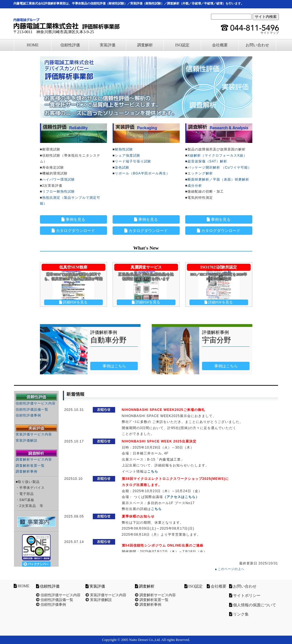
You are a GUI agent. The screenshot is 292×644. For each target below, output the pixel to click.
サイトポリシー (247, 595)
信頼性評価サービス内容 (36, 403)
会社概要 (220, 45)
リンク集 (241, 614)
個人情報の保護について (255, 605)
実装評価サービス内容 (34, 434)
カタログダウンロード (73, 231)
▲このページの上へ (229, 569)
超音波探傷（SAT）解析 (207, 161)
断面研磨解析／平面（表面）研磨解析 (218, 179)
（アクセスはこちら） (181, 497)
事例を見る (73, 219)
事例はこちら (114, 366)
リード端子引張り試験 (133, 161)
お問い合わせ (257, 45)
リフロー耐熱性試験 (59, 191)
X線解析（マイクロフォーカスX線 (215, 155)
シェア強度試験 (128, 155)
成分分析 (195, 186)
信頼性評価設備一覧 (32, 410)
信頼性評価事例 (28, 415)
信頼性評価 (70, 45)
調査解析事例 (27, 471)
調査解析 (145, 45)
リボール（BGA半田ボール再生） (142, 173)
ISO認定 (182, 45)
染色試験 (122, 167)
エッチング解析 (200, 173)
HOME (33, 45)
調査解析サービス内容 (34, 459)
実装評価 (108, 45)
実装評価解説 (27, 440)
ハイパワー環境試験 (59, 179)
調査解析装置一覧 (30, 466)
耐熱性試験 (124, 149)
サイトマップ (270, 33)
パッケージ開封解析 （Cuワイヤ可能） (220, 167)
